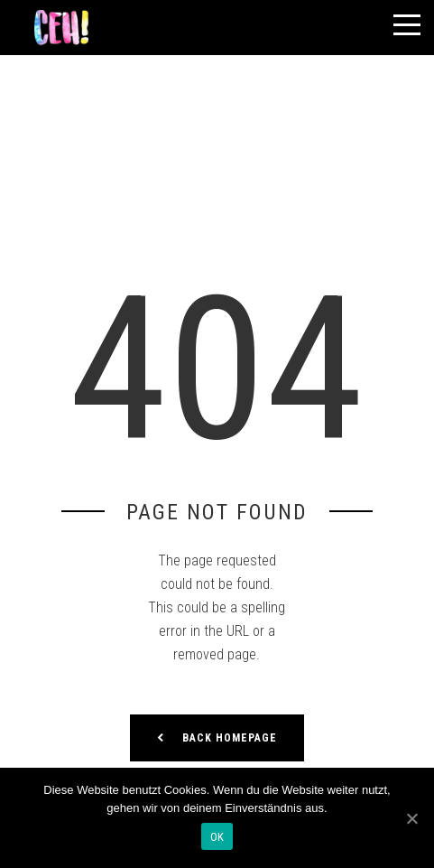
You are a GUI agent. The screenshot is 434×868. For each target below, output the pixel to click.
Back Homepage (217, 738)
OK (217, 837)
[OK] (411, 818)
